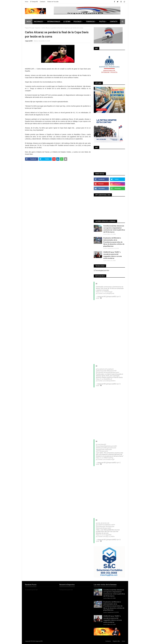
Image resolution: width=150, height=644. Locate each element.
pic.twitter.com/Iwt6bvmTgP (105, 459)
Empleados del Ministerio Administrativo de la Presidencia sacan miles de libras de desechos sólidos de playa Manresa (114, 242)
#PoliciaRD (107, 372)
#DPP (98, 451)
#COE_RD (106, 523)
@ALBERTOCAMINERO (103, 525)
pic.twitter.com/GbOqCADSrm (106, 381)
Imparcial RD (29, 41)
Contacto (43, 2)
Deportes (38, 28)
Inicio (27, 2)
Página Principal (30, 28)
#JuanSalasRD (101, 446)
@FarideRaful (100, 369)
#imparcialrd (115, 372)
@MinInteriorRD (101, 371)
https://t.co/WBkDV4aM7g (104, 458)
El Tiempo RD (34, 2)
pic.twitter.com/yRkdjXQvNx (105, 293)
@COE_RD (99, 523)
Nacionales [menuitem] (38, 22)
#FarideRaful (109, 369)
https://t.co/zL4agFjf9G (104, 535)
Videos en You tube (53, 2)
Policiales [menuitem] (77, 22)
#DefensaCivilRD (101, 448)
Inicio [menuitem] (29, 22)
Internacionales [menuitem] (54, 22)
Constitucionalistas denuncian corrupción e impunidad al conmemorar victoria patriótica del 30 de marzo (114, 229)
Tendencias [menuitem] (90, 22)
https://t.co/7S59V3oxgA (104, 292)
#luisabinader (100, 449)
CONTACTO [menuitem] (114, 22)
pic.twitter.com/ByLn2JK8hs (105, 536)
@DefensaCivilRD (111, 446)
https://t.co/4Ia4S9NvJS (104, 379)
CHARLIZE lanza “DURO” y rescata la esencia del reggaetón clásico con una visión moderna (112, 255)
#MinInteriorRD (111, 371)
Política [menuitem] (102, 22)
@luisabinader (112, 448)
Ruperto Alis (116, 641)
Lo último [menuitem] (67, 22)
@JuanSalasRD (101, 444)
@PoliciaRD (100, 372)
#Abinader (108, 449)
